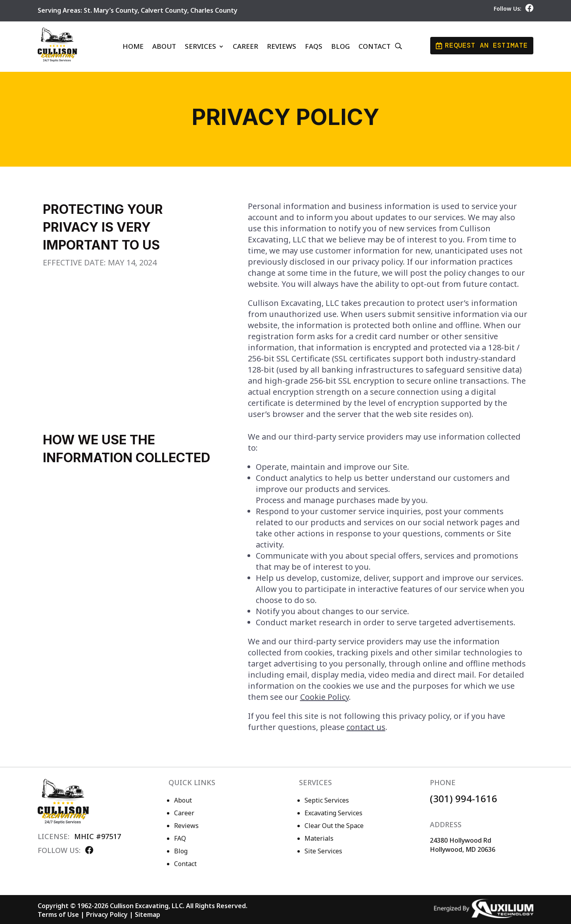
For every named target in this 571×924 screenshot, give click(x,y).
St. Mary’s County (111, 10)
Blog (340, 46)
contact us (366, 727)
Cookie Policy (325, 697)
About (164, 46)
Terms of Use (58, 914)
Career (245, 46)
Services (200, 46)
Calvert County (164, 10)
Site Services (323, 851)
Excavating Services (333, 813)
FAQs (314, 46)
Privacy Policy (107, 914)
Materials (319, 838)
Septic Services (327, 800)
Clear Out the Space (334, 826)
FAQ (180, 838)
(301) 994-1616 (464, 798)
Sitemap (148, 914)
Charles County (214, 10)
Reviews (282, 46)
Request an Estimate (482, 46)
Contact (375, 46)
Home (133, 46)
